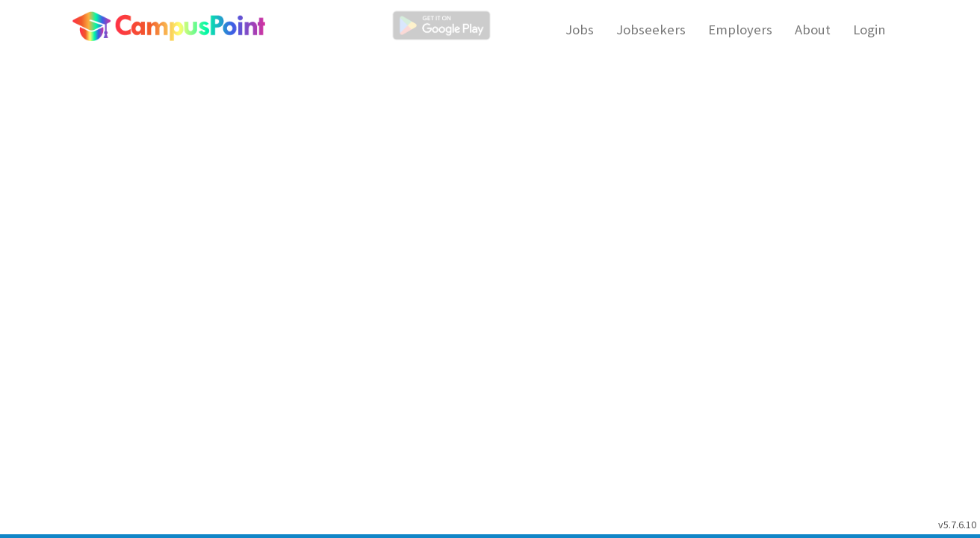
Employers (740, 30)
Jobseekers (651, 30)
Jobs (580, 30)
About (813, 30)
